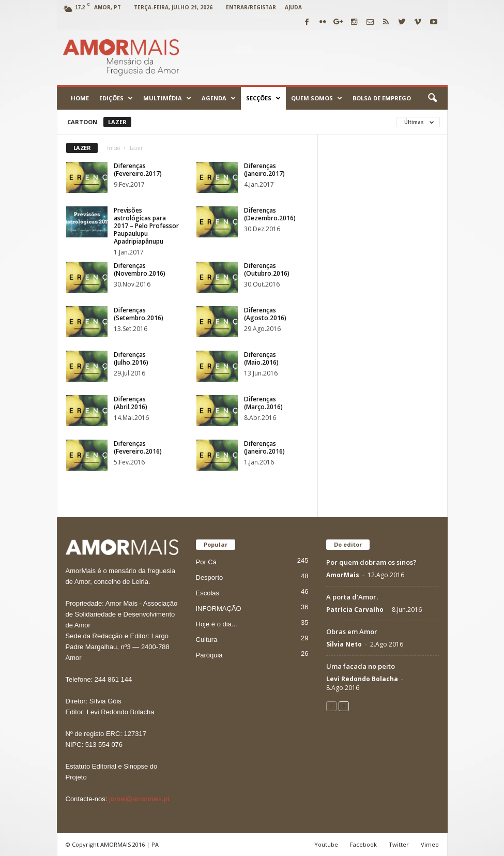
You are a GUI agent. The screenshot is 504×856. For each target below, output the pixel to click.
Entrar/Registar (251, 7)
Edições (116, 98)
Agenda (219, 98)
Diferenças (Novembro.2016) (140, 269)
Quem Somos (317, 98)
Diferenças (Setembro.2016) (139, 314)
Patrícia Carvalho (355, 610)
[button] (432, 98)
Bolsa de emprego (382, 98)
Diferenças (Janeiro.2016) (264, 447)
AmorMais (343, 575)
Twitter (399, 844)
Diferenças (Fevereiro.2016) (138, 447)
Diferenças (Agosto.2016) (265, 314)
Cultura (207, 640)
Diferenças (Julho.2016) (131, 358)
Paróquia (209, 655)
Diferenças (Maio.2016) (261, 358)
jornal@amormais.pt (139, 799)
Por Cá (206, 562)
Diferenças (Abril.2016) (131, 403)
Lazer (117, 122)
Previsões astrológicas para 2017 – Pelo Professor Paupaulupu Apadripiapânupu (146, 226)
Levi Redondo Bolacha (362, 679)
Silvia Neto (344, 644)
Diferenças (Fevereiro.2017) (138, 170)
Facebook (363, 844)
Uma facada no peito (361, 666)
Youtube (326, 844)
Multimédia (167, 98)
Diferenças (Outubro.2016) (267, 269)
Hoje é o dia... (217, 624)
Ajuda (293, 7)
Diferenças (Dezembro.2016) (270, 214)
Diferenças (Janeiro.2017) (264, 170)
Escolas (208, 593)
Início (113, 148)
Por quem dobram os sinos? (371, 562)
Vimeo (430, 844)
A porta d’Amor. (352, 597)
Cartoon (82, 122)
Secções (263, 98)
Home (80, 98)
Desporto (210, 577)
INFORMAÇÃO (219, 609)
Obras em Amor (352, 632)
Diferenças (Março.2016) (263, 403)
